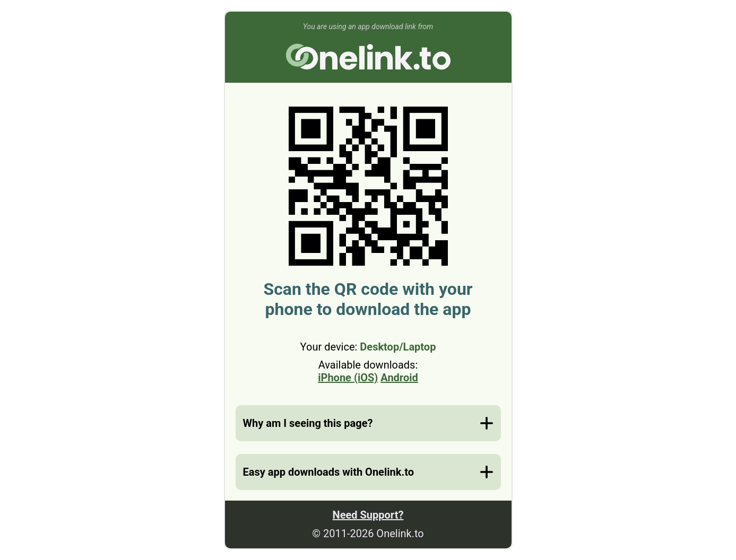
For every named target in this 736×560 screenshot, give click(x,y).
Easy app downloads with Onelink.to (328, 472)
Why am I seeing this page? (308, 423)
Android (399, 378)
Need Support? (368, 515)
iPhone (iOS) (348, 378)
